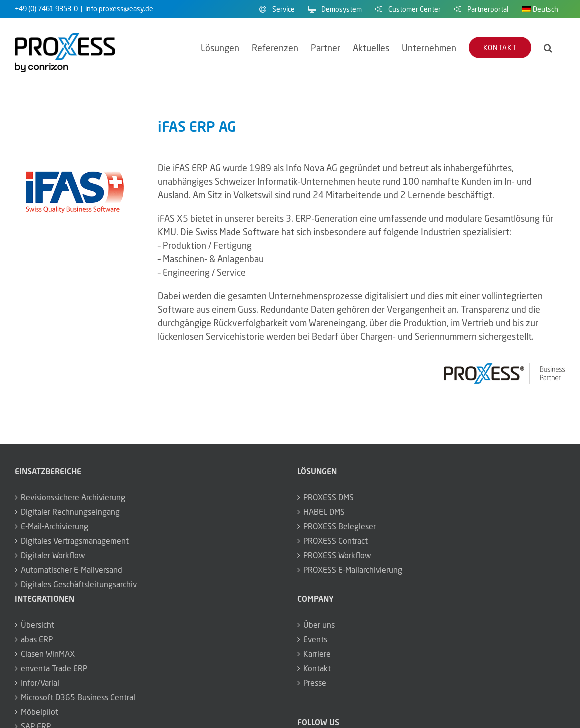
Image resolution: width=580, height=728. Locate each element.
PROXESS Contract (336, 541)
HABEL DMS (324, 512)
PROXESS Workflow (337, 555)
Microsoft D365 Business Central (78, 697)
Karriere (317, 654)
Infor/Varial (40, 683)
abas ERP (37, 639)
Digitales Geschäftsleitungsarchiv (79, 584)
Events (315, 639)
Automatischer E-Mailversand (72, 570)
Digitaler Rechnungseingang (70, 512)
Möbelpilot (40, 712)
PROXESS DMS (329, 497)
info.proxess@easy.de (119, 9)
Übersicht (38, 625)
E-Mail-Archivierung (55, 526)
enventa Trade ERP (54, 668)
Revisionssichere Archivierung (73, 497)
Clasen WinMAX (48, 654)
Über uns (319, 625)
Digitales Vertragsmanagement (75, 541)
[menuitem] (540, 9)
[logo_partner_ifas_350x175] (75, 166)
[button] (548, 48)
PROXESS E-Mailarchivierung (353, 570)
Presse (315, 683)
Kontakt (317, 668)
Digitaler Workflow (53, 555)
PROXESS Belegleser (340, 526)
